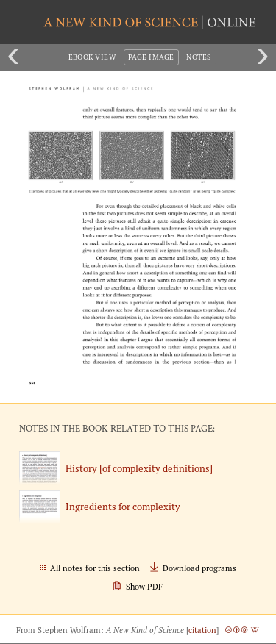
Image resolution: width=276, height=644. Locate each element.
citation (202, 630)
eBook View (92, 57)
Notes (198, 57)
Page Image (151, 57)
